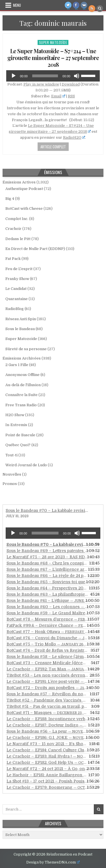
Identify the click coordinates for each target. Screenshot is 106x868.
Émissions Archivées (22, 358)
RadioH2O (74, 137)
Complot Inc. (17, 219)
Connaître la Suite (21, 395)
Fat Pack (13, 259)
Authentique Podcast (24, 189)
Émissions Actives (19, 182)
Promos (10, 484)
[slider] (45, 76)
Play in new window (41, 84)
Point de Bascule (20, 435)
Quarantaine (17, 299)
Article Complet (53, 147)
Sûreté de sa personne (26, 349)
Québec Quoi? (18, 445)
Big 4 (10, 199)
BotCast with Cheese (24, 209)
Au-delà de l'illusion (23, 385)
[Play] (14, 76)
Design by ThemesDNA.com (53, 862)
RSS (71, 96)
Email (58, 96)
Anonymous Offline (22, 375)
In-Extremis (16, 425)
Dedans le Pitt (18, 239)
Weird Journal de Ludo (26, 465)
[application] (53, 76)
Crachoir (13, 229)
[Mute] (77, 76)
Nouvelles (12, 474)
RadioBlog (15, 309)
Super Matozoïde (53, 42)
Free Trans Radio (21, 405)
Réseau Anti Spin (21, 319)
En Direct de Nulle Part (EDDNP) (35, 249)
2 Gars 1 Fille (17, 365)
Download (71, 84)
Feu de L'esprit (19, 269)
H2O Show (15, 415)
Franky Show (17, 279)
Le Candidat (16, 289)
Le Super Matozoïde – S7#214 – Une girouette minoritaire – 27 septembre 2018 (53, 58)
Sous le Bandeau (20, 329)
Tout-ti (11, 455)
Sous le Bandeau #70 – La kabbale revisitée (48, 510)
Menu (17, 5)
